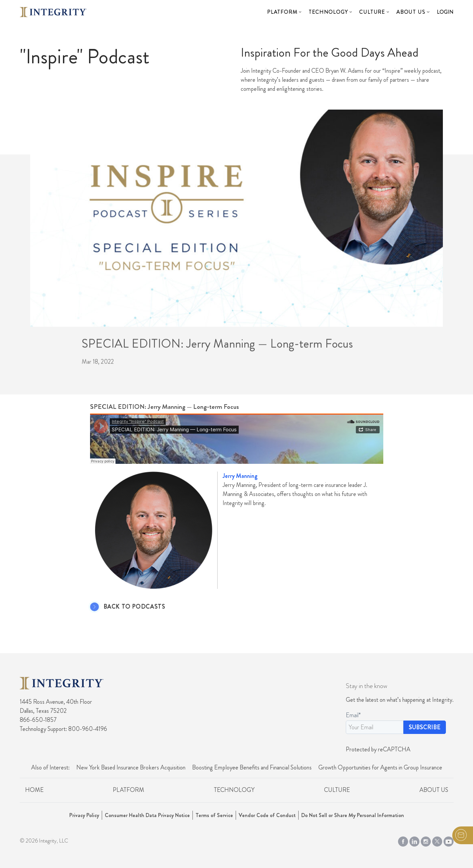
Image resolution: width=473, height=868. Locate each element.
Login (445, 12)
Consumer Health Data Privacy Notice (147, 815)
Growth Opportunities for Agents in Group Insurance (380, 767)
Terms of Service (214, 815)
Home (34, 790)
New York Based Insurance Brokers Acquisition (131, 767)
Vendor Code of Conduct (267, 815)
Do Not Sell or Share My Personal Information (353, 815)
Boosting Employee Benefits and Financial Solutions (252, 767)
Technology (328, 12)
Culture (372, 12)
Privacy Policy (84, 815)
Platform (282, 12)
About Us (411, 12)
